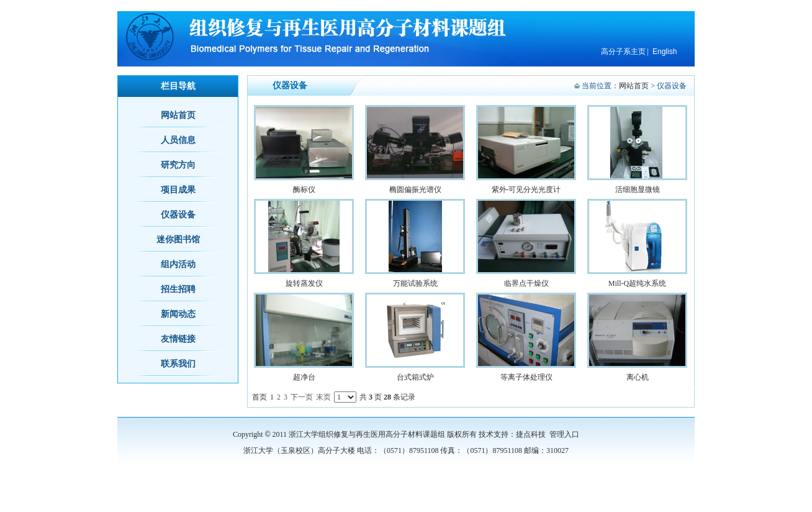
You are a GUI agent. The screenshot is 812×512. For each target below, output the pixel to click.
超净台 (304, 377)
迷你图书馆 (178, 240)
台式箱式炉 (415, 377)
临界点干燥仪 (526, 283)
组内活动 (178, 264)
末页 (323, 397)
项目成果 (178, 190)
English (665, 52)
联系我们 (178, 364)
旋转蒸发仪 (304, 283)
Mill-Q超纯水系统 (637, 283)
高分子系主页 (623, 52)
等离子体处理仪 (526, 377)
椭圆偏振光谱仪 (415, 190)
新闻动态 (178, 314)
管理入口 (564, 434)
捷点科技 (531, 434)
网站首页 (634, 86)
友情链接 (178, 339)
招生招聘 (178, 289)
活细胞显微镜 (638, 190)
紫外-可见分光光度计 (526, 190)
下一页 (302, 397)
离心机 (638, 377)
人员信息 (178, 140)
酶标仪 (304, 190)
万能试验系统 (415, 283)
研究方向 (178, 165)
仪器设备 (178, 215)
